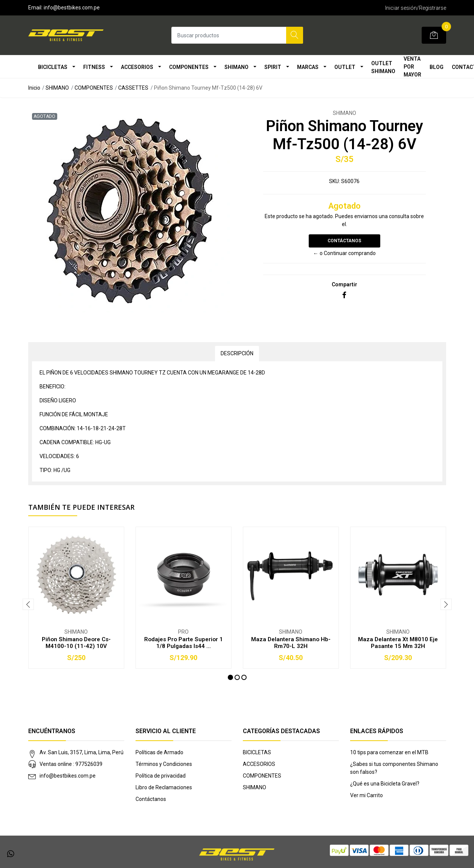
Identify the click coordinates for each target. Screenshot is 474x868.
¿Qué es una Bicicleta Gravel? (385, 784)
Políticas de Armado (159, 752)
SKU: (335, 181)
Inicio (34, 88)
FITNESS (94, 67)
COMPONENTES (189, 67)
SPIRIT (273, 67)
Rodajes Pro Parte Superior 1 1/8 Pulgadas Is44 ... (184, 643)
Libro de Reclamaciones (164, 787)
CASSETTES (133, 88)
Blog (437, 67)
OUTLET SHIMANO (383, 67)
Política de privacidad (161, 776)
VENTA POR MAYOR (412, 67)
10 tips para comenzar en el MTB (389, 752)
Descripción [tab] (237, 353)
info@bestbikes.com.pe (68, 776)
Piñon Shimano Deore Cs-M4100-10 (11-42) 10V (76, 643)
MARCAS (308, 67)
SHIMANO (236, 67)
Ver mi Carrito (367, 795)
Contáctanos (344, 241)
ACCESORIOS (137, 67)
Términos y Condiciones (164, 764)
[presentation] (28, 604)
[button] (230, 677)
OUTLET (345, 67)
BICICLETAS (53, 67)
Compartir (344, 284)
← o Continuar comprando (344, 253)
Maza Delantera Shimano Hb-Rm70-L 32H (291, 643)
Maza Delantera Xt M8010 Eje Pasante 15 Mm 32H (398, 643)
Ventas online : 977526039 (71, 764)
